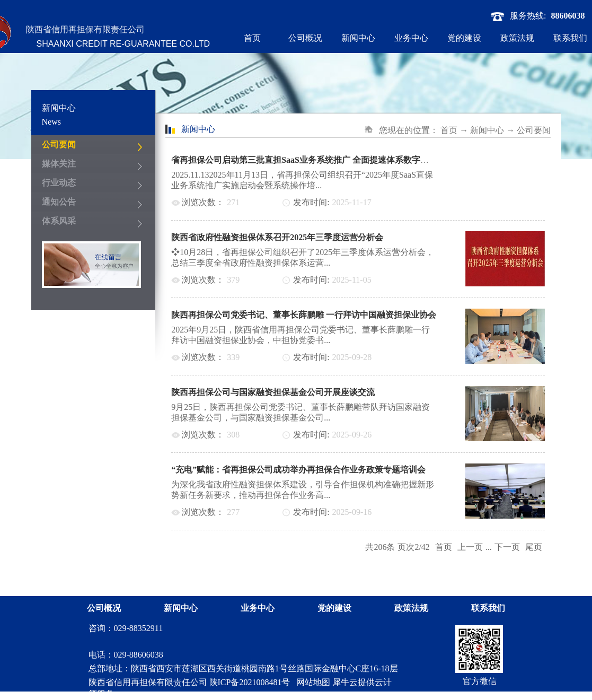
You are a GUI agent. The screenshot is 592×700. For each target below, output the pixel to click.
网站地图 (311, 682)
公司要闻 (534, 130)
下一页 (507, 547)
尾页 (534, 547)
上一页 (470, 547)
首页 (252, 38)
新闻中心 (487, 130)
